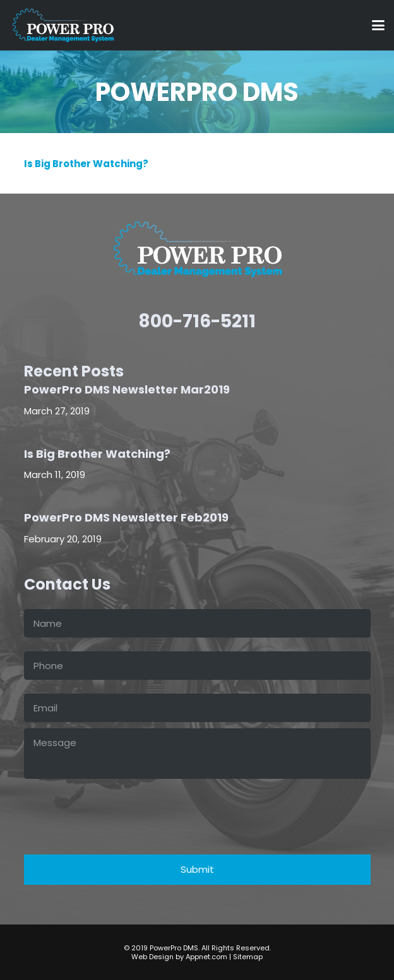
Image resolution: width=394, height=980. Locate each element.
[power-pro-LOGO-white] (63, 25)
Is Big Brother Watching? (86, 164)
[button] (378, 25)
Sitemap (248, 957)
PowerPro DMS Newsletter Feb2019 (126, 518)
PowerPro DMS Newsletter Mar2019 (127, 389)
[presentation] (120, 810)
